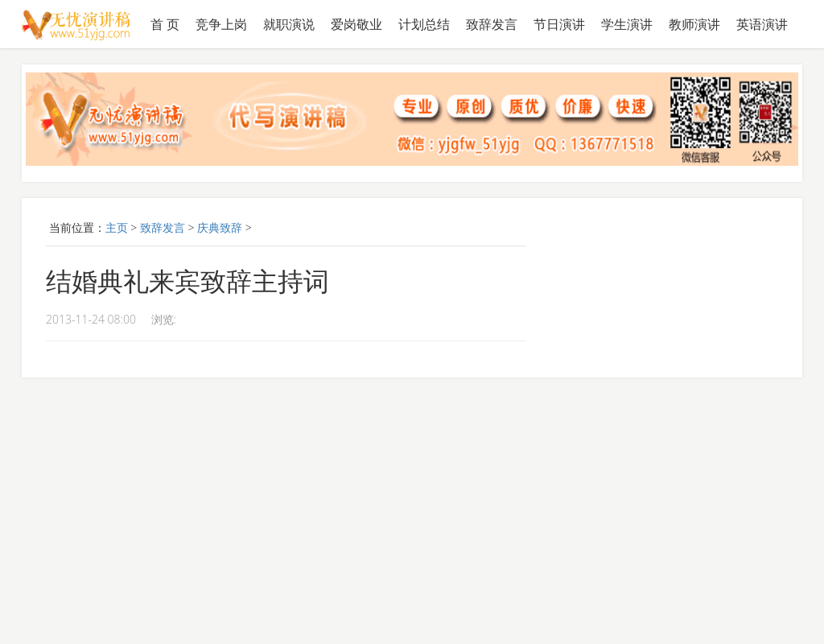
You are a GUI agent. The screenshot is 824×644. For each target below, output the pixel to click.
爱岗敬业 (356, 24)
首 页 (165, 24)
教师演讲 (694, 24)
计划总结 (424, 24)
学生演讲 (627, 24)
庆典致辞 (220, 227)
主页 (117, 227)
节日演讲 (559, 24)
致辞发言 (492, 24)
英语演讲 (762, 24)
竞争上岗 (221, 24)
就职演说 (289, 24)
